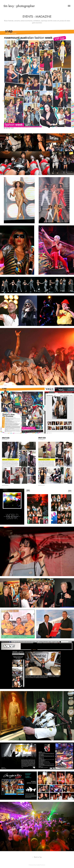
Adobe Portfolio (41, 865)
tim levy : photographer (19, 6)
